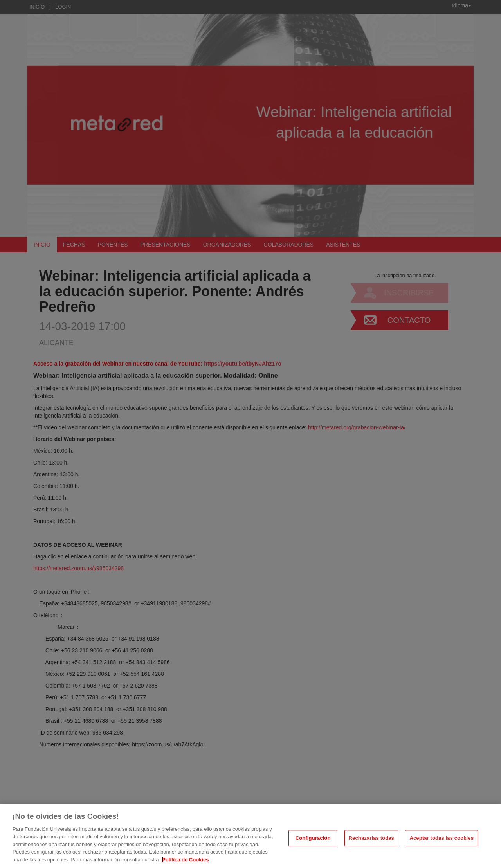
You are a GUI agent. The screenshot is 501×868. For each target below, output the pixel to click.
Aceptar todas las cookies (442, 842)
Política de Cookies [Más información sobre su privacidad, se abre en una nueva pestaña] (185, 863)
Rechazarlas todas (371, 842)
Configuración (313, 842)
